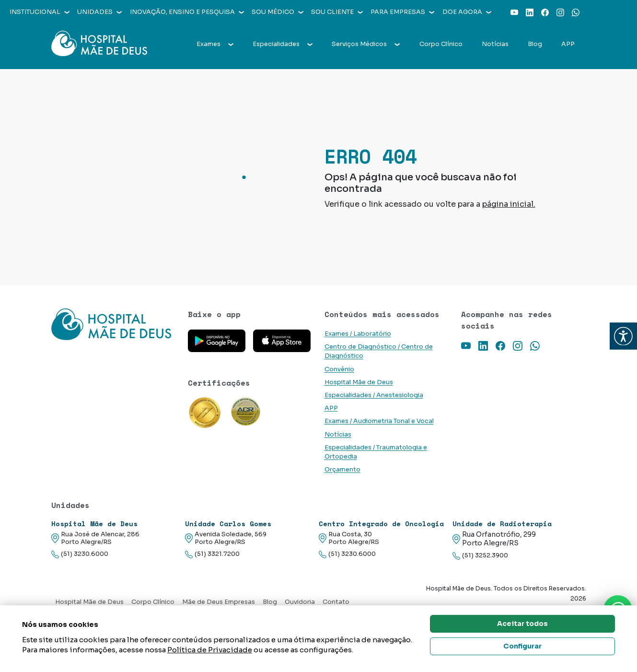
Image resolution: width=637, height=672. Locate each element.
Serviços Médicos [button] (366, 44)
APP (568, 44)
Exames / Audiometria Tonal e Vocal (379, 421)
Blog (535, 44)
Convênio (339, 369)
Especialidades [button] (283, 44)
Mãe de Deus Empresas (219, 602)
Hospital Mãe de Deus (359, 382)
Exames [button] (215, 44)
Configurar (522, 646)
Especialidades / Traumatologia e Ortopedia (376, 452)
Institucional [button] (40, 12)
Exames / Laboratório (358, 334)
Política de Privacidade (210, 650)
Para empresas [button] (402, 12)
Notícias (495, 44)
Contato (336, 602)
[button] (623, 336)
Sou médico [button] (278, 12)
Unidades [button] (99, 12)
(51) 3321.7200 (212, 554)
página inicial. (509, 204)
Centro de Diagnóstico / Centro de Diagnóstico (379, 351)
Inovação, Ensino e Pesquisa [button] (187, 12)
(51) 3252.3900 (480, 556)
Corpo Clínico (441, 44)
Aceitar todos (522, 624)
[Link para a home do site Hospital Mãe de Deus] (114, 324)
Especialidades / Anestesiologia (374, 395)
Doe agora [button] (467, 12)
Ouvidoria (300, 602)
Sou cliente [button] (337, 12)
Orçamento (342, 470)
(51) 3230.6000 (80, 554)
